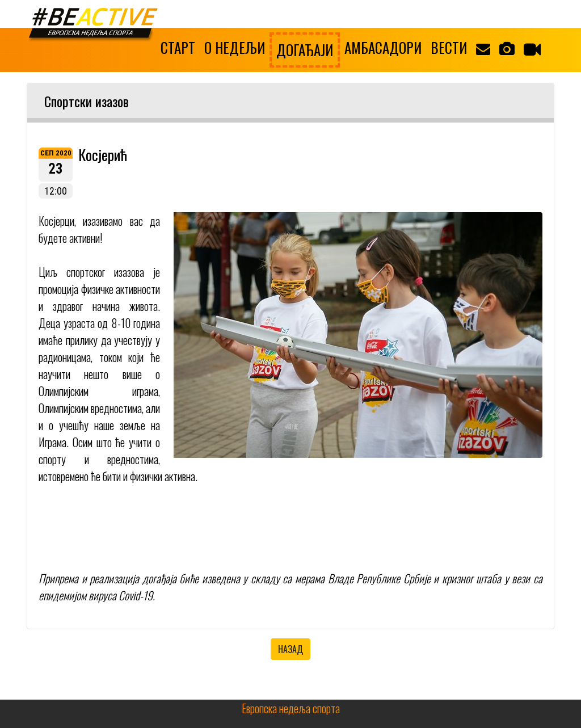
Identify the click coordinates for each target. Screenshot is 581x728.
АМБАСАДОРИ (383, 47)
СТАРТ (178, 47)
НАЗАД (290, 649)
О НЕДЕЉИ (235, 47)
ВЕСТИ (449, 47)
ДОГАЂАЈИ (305, 50)
